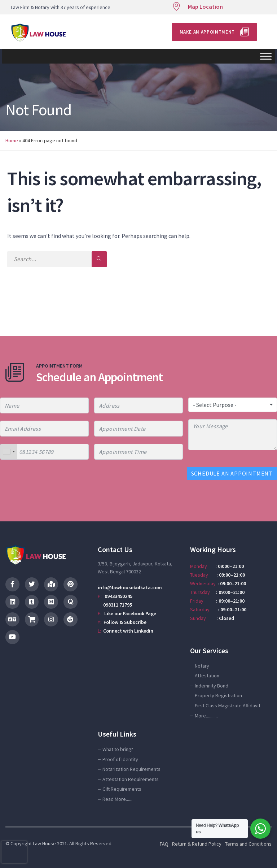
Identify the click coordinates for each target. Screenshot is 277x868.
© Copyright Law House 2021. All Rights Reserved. (59, 843)
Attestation (207, 676)
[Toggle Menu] (266, 56)
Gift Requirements (122, 789)
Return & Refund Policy (197, 844)
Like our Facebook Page (130, 613)
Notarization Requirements (131, 769)
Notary (202, 666)
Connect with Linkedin (128, 631)
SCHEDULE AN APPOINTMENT (232, 473)
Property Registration (218, 695)
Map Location (205, 6)
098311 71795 (115, 605)
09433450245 (118, 596)
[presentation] (14, 852)
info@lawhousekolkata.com (130, 587)
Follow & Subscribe (125, 622)
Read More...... (117, 799)
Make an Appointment (207, 32)
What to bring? (118, 749)
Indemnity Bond (212, 686)
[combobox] (9, 452)
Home (12, 140)
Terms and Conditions (248, 844)
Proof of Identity (120, 759)
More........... (206, 716)
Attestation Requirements (131, 779)
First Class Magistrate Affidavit (228, 706)
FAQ (164, 844)
